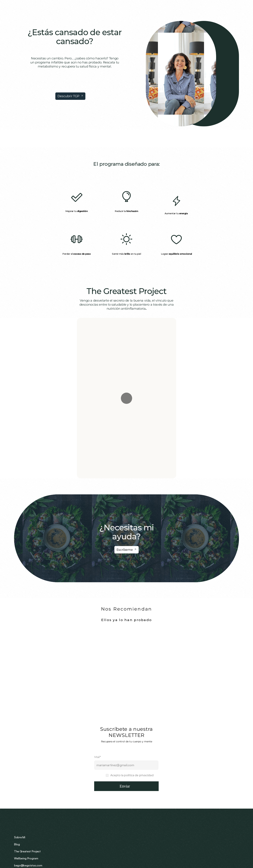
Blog (155, 828)
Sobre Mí (158, 821)
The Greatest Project (127, 291)
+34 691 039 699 (222, 828)
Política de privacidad (222, 858)
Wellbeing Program (186, 828)
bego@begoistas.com (225, 821)
